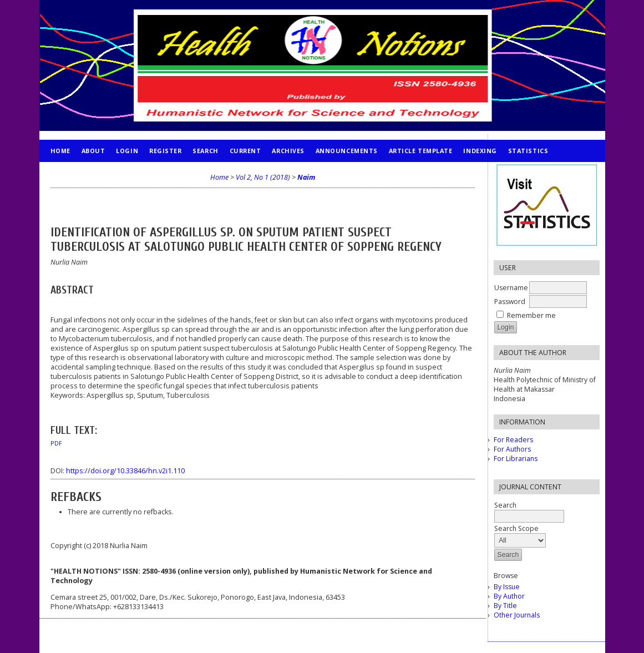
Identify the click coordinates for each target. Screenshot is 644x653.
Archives (288, 151)
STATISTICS (528, 151)
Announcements (347, 151)
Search (205, 151)
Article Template (421, 151)
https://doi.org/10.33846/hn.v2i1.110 (125, 471)
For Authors (512, 449)
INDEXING (480, 151)
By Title (505, 606)
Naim (306, 177)
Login (127, 151)
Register (165, 151)
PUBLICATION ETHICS (87, 173)
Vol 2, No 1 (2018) (263, 177)
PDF (56, 443)
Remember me (531, 315)
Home (60, 151)
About (93, 151)
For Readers (513, 440)
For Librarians (516, 459)
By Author (509, 596)
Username (511, 288)
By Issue (507, 587)
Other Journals (517, 615)
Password (510, 302)
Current (245, 151)
